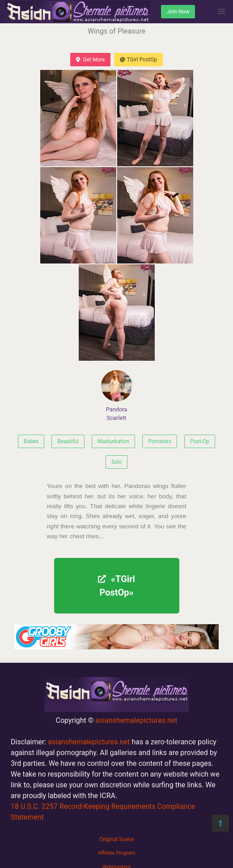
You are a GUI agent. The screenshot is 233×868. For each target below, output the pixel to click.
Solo (117, 462)
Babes (31, 441)
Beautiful (68, 441)
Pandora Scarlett (117, 396)
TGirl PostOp (138, 60)
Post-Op (200, 441)
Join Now (178, 12)
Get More (90, 60)
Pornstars (160, 441)
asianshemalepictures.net (136, 720)
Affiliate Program (117, 853)
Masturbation (113, 441)
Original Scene (116, 839)
